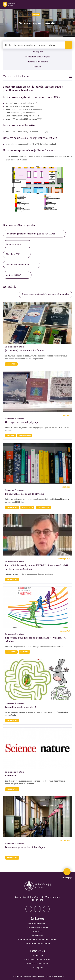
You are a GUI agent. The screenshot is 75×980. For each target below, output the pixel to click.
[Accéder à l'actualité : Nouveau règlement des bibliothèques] (37, 817)
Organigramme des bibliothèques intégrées (37, 939)
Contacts (37, 931)
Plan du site (43, 977)
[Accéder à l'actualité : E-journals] (37, 748)
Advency (61, 977)
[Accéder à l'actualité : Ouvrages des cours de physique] (37, 392)
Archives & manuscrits (37, 62)
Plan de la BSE (13, 254)
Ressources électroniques (38, 57)
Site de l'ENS (37, 956)
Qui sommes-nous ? (37, 923)
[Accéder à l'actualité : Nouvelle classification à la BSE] (37, 680)
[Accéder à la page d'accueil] (37, 886)
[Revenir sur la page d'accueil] (10, 4)
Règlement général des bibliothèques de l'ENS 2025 (30, 234)
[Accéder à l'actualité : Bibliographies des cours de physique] (37, 463)
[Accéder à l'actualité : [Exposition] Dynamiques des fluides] (37, 323)
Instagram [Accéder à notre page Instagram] (37, 909)
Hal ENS (37, 67)
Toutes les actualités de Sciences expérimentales (45, 294)
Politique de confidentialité (37, 943)
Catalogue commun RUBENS (37, 960)
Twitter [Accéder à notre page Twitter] (29, 909)
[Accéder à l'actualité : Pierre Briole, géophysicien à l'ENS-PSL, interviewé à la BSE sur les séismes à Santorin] (37, 535)
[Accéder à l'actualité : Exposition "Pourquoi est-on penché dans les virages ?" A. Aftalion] (37, 607)
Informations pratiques (37, 927)
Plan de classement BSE (17, 265)
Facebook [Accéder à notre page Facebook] (46, 909)
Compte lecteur (13, 275)
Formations (37, 935)
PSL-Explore (37, 52)
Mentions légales (30, 977)
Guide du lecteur (14, 244)
